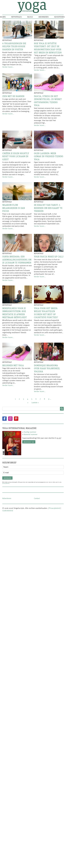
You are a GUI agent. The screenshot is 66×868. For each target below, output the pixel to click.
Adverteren (59, 17)
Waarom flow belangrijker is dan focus (14, 208)
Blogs (30, 17)
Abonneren (43, 17)
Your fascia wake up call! (49, 257)
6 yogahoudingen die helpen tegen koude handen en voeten (14, 46)
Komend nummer (31, 434)
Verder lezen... (8, 67)
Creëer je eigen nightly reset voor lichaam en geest (16, 156)
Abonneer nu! (29, 442)
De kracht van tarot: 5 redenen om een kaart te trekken (48, 208)
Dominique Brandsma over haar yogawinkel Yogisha (47, 368)
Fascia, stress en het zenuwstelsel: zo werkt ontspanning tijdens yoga (48, 101)
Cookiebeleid (8, 510)
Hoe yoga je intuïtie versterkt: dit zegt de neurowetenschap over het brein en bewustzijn (48, 48)
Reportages (17, 17)
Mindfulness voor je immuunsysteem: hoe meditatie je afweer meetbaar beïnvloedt (15, 313)
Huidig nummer (30, 432)
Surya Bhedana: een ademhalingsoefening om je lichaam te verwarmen (17, 260)
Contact (37, 498)
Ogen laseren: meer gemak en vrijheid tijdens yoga (49, 156)
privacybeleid (6, 483)
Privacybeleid (55, 508)
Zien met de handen (13, 96)
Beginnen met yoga (13, 365)
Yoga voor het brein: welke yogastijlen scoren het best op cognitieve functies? (46, 313)
